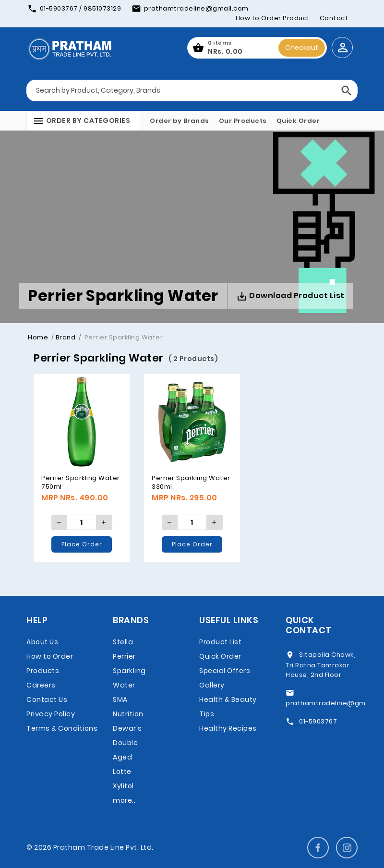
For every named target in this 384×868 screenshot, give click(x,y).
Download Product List (290, 296)
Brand (66, 337)
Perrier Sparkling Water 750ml (81, 482)
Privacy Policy (51, 714)
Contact (334, 18)
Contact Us (47, 699)
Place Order (82, 544)
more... (125, 800)
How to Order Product (273, 18)
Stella (123, 642)
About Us (42, 642)
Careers (41, 685)
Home (38, 337)
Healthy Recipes (228, 728)
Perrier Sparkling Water (129, 671)
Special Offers (225, 671)
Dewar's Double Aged (127, 743)
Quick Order (298, 121)
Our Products (243, 121)
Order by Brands (180, 121)
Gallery (212, 685)
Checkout (302, 48)
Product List (220, 642)
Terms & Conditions (62, 728)
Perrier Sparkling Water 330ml (191, 482)
